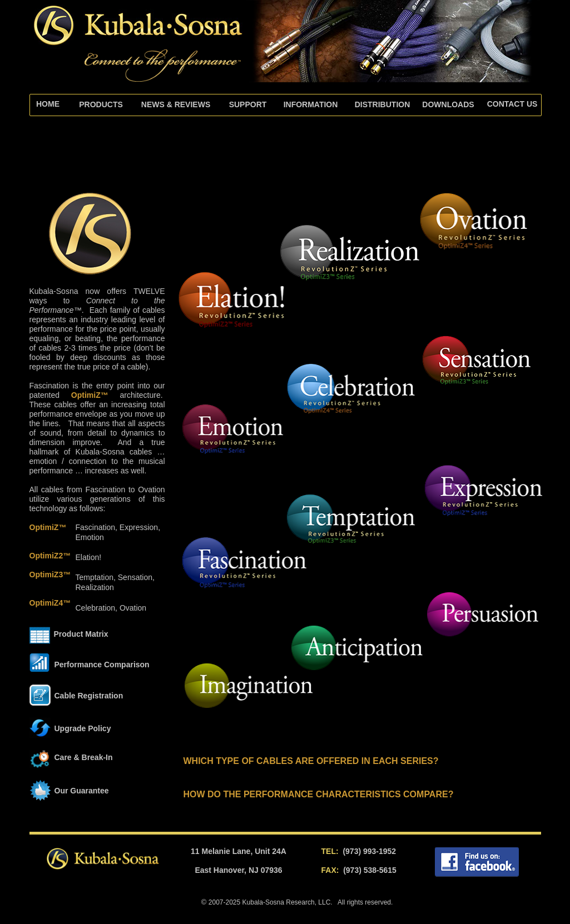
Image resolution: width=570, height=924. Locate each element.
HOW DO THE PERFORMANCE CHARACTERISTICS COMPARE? (319, 794)
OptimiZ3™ (50, 575)
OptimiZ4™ (50, 603)
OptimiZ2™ (50, 556)
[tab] (248, 105)
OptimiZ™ (90, 395)
